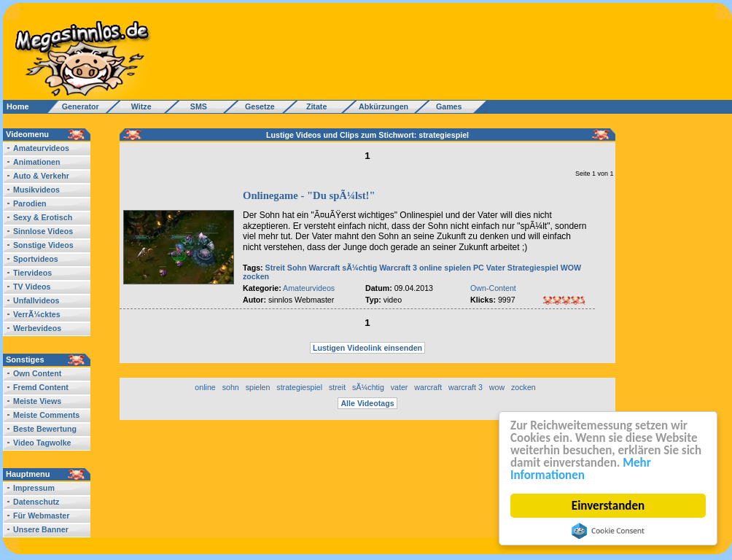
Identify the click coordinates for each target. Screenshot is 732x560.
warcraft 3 (466, 387)
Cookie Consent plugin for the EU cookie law (608, 531)
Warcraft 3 (398, 268)
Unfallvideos (36, 300)
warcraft (428, 387)
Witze (137, 106)
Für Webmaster (41, 516)
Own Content (37, 373)
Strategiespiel (533, 268)
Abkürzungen (383, 106)
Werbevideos (37, 328)
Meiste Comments (46, 415)
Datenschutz (36, 502)
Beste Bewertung (45, 429)
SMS (194, 106)
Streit (275, 268)
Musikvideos (36, 190)
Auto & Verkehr (41, 176)
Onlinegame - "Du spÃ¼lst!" (309, 195)
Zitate (313, 106)
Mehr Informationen (581, 469)
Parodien (30, 203)
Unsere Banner (41, 529)
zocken (256, 276)
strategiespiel (299, 387)
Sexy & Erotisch (43, 217)
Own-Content (493, 288)
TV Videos (32, 287)
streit (337, 387)
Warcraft (324, 268)
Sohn (297, 268)
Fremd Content (41, 387)
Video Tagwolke (42, 443)
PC (479, 268)
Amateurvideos (41, 148)
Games (447, 106)
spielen (457, 268)
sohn (231, 387)
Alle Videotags (367, 403)
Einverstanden (608, 506)
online (431, 268)
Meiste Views (37, 401)
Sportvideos (36, 259)
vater (400, 387)
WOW (571, 268)
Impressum (34, 488)
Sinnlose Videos (43, 231)
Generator (74, 106)
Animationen (37, 162)
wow (497, 387)
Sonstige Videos (43, 245)
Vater (496, 268)
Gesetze (258, 106)
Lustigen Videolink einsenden (367, 348)
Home (18, 106)
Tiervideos (32, 273)
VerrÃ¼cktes (37, 314)
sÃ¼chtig (359, 268)
